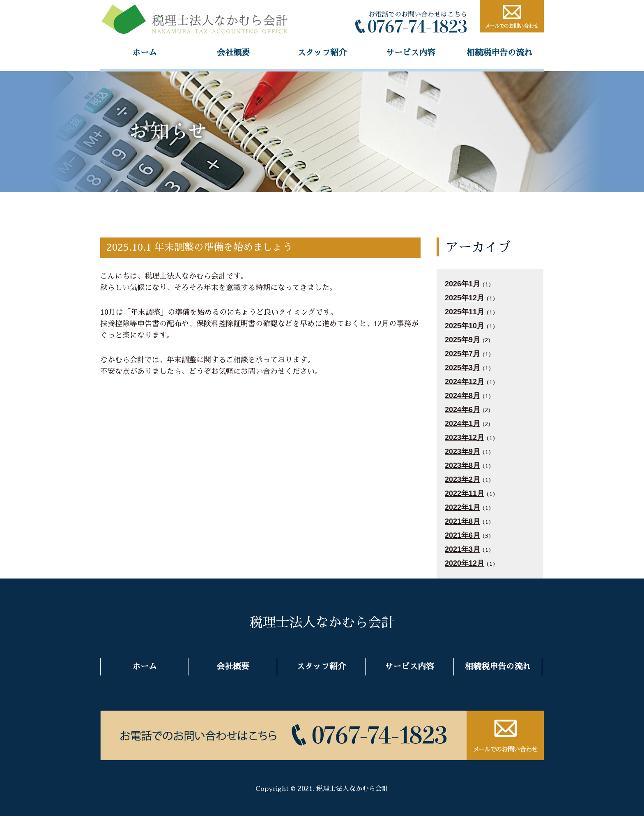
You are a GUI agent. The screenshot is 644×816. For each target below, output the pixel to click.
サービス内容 (411, 53)
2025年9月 (462, 340)
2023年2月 (462, 479)
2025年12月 (465, 298)
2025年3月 (462, 368)
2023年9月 (462, 452)
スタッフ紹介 (322, 53)
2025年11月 (465, 312)
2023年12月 (465, 438)
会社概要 (233, 53)
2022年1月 (462, 507)
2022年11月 (465, 493)
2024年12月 (465, 382)
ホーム (145, 53)
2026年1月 (462, 284)
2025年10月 (465, 326)
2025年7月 (462, 354)
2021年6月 (462, 535)
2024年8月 (462, 396)
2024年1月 (462, 424)
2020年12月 (465, 563)
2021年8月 (462, 521)
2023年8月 (462, 466)
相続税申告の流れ (499, 53)
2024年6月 (462, 410)
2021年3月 (462, 549)
